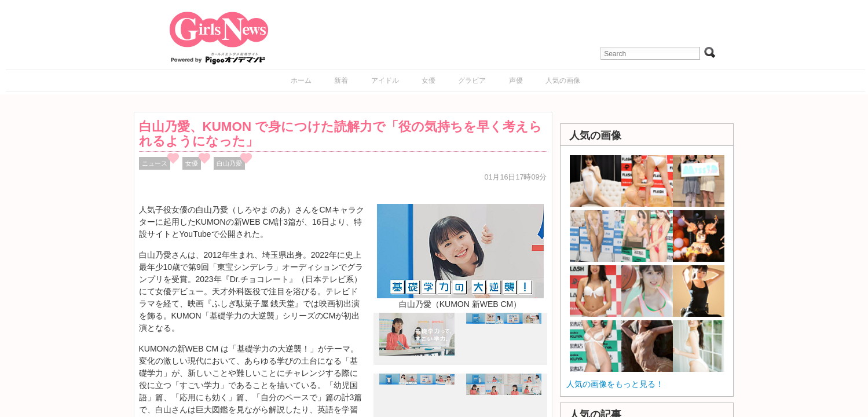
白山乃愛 (229, 163)
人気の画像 (563, 81)
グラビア (472, 81)
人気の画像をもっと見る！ (615, 384)
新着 (341, 81)
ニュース (155, 163)
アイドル (385, 81)
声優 (516, 81)
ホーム (301, 81)
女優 (428, 81)
